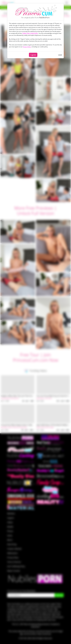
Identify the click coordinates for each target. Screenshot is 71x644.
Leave (60, 55)
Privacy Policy (27, 47)
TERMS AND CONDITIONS (30, 33)
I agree (33, 55)
